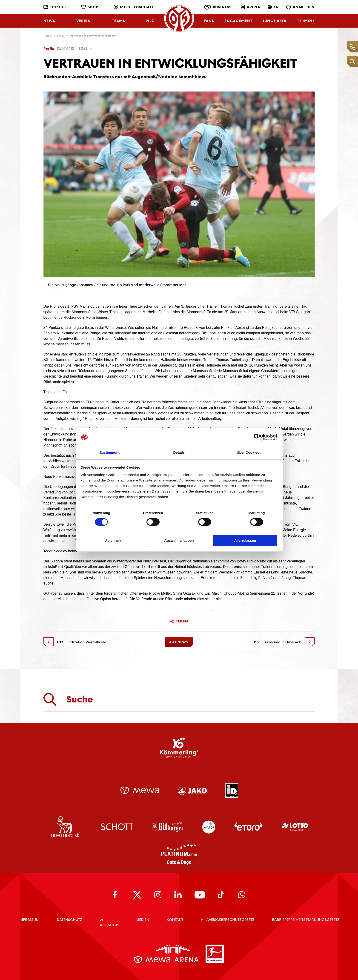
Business (218, 7)
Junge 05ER (275, 21)
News (49, 21)
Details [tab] (179, 452)
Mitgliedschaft (134, 7)
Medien (142, 920)
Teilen (179, 621)
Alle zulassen (245, 540)
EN (273, 7)
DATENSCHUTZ (70, 920)
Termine (306, 21)
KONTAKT (175, 920)
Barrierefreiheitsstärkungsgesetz (306, 920)
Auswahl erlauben (179, 540)
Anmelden (300, 7)
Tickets (55, 7)
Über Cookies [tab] (248, 452)
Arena (250, 7)
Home (47, 36)
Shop (90, 7)
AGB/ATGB (109, 923)
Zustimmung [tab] (110, 452)
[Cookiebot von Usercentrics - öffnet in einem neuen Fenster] (257, 437)
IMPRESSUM (29, 920)
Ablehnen (113, 540)
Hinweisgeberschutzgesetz (228, 920)
